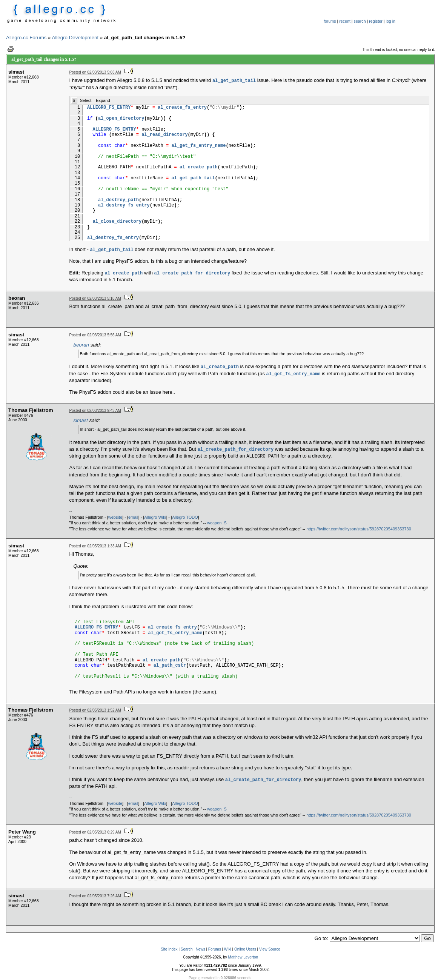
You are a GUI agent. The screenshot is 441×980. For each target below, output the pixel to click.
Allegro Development (75, 38)
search (360, 21)
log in (391, 21)
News (201, 949)
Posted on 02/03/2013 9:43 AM (95, 411)
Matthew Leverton (243, 957)
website (115, 517)
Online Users (245, 949)
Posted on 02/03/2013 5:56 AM (95, 335)
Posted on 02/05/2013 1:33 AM (95, 546)
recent (345, 21)
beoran (81, 345)
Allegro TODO (185, 517)
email (133, 517)
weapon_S (217, 523)
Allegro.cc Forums (26, 38)
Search (187, 949)
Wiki (228, 949)
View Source (270, 949)
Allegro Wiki (155, 517)
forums (330, 21)
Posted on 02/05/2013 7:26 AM (95, 896)
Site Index (169, 949)
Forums (215, 949)
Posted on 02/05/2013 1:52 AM (95, 710)
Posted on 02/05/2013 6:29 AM (95, 832)
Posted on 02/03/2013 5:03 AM (95, 72)
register (376, 21)
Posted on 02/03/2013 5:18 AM (95, 298)
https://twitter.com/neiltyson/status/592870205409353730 (359, 529)
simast (81, 420)
